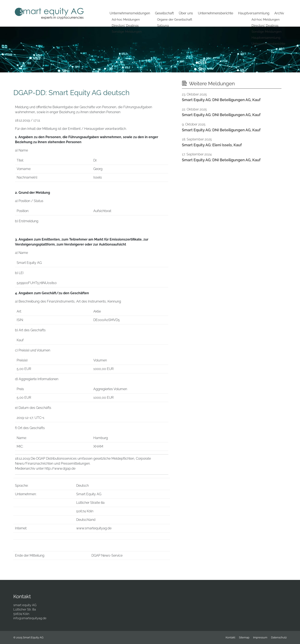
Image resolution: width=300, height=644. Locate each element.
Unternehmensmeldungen (130, 13)
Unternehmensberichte (216, 13)
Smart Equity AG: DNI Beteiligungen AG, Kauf (221, 100)
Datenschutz (279, 637)
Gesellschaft (164, 13)
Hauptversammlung (254, 13)
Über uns (186, 13)
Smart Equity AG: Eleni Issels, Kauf (212, 145)
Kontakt (230, 637)
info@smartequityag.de (30, 618)
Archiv (279, 13)
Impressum (260, 637)
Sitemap (244, 637)
